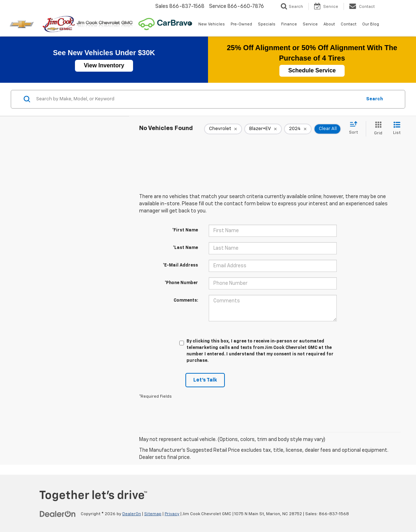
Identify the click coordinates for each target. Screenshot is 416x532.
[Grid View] (377, 129)
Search (375, 99)
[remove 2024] (298, 129)
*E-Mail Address (180, 265)
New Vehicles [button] (212, 24)
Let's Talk (205, 380)
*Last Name (185, 248)
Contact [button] (349, 24)
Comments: (186, 301)
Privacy (172, 514)
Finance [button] (289, 24)
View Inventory (104, 65)
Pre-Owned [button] (241, 24)
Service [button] (310, 24)
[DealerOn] (58, 514)
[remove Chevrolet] (223, 129)
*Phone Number (181, 283)
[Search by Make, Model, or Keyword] (198, 99)
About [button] (329, 24)
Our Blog (371, 24)
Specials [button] (267, 24)
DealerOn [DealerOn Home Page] (132, 514)
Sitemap (153, 514)
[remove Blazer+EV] (263, 129)
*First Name (185, 230)
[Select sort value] (356, 128)
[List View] (397, 129)
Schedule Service (312, 70)
